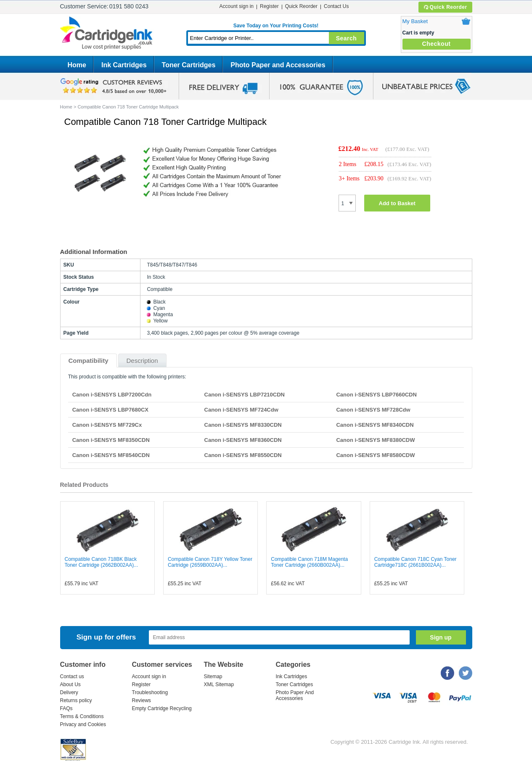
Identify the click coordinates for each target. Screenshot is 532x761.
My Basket (415, 21)
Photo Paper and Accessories (278, 65)
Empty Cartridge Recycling (162, 708)
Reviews (142, 700)
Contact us (72, 676)
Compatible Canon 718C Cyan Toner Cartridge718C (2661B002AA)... (416, 562)
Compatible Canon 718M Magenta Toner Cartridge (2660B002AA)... (309, 562)
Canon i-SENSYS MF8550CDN (243, 455)
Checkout (437, 44)
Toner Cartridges (189, 65)
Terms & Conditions (82, 716)
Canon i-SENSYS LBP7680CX (110, 410)
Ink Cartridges (124, 65)
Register (269, 6)
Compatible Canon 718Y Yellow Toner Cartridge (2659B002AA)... (210, 562)
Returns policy (76, 700)
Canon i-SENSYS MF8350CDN (111, 440)
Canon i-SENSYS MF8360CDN (243, 440)
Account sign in (237, 6)
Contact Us (336, 6)
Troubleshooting (150, 692)
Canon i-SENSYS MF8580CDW (375, 455)
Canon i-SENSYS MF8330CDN (243, 425)
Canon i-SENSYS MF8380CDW (375, 440)
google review (115, 86)
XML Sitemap (219, 684)
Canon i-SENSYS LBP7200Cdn (112, 395)
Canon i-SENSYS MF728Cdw (373, 410)
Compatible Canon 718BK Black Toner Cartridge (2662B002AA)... (102, 562)
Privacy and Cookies (83, 724)
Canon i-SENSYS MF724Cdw (241, 410)
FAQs (66, 708)
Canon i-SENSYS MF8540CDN (111, 455)
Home (77, 65)
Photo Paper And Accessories (295, 695)
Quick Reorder (445, 7)
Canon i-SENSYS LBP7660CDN (376, 395)
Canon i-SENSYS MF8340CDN (375, 425)
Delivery (69, 692)
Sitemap (213, 676)
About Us (70, 684)
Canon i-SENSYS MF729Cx (107, 425)
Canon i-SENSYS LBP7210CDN (245, 395)
